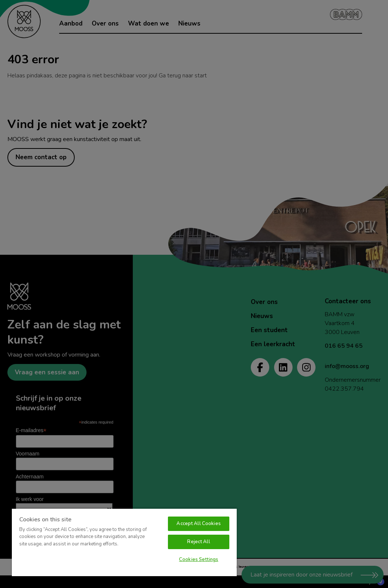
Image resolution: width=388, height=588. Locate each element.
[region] (124, 542)
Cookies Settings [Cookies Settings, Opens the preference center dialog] (199, 559)
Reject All (198, 542)
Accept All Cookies (198, 524)
